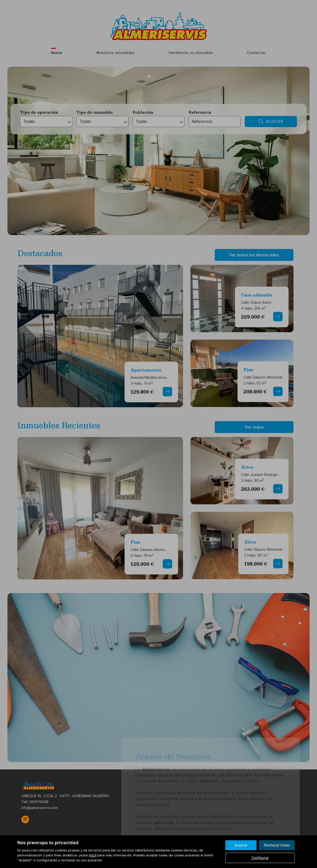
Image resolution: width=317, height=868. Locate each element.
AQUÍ (92, 855)
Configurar (260, 858)
